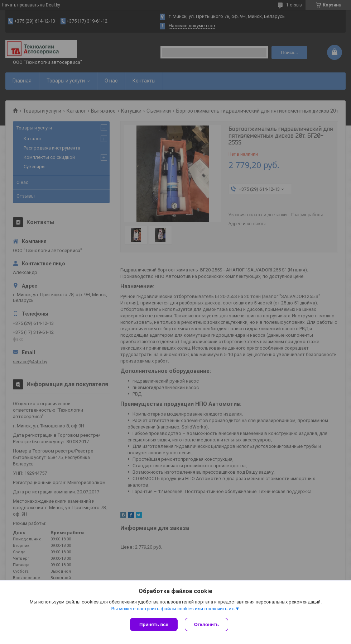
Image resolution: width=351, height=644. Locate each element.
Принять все (154, 624)
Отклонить (206, 624)
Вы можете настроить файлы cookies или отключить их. (173, 609)
